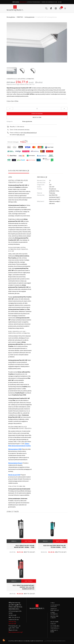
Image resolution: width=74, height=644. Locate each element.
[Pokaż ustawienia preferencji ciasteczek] (4, 640)
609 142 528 (12, 624)
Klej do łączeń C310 (14, 475)
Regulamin (54, 622)
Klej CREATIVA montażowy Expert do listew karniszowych (24, 587)
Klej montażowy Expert (15, 463)
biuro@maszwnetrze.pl (30, 133)
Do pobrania (55, 626)
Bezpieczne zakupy (54, 617)
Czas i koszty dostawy (55, 606)
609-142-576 (21, 135)
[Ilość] (37, 109)
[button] (46, 8)
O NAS (53, 603)
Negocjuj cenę (37, 117)
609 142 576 (19, 2)
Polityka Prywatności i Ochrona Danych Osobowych (26, 641)
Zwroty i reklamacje (55, 609)
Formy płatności (54, 613)
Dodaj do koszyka (37, 114)
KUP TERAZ (29, 541)
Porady (53, 624)
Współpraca (55, 628)
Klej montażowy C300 (15, 449)
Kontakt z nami (54, 631)
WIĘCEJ (14, 541)
